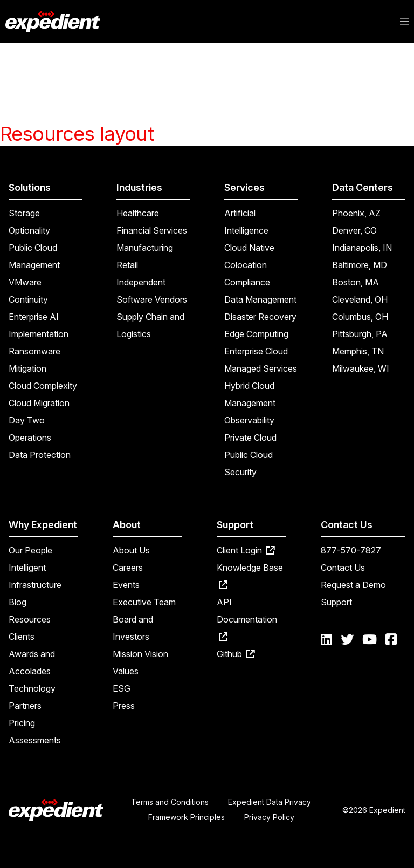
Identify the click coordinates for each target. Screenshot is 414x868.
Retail (127, 265)
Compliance (247, 282)
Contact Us (343, 568)
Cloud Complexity (43, 386)
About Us (131, 550)
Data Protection (40, 455)
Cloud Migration (39, 403)
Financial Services (152, 230)
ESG (122, 688)
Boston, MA (356, 282)
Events (126, 585)
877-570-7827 (351, 550)
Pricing (22, 723)
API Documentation (247, 619)
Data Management (260, 299)
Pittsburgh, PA (360, 334)
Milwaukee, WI (361, 368)
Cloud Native (249, 248)
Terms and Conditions (170, 802)
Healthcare (138, 213)
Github (236, 654)
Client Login (246, 550)
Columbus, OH (360, 317)
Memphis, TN (358, 351)
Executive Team (144, 602)
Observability (249, 420)
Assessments (35, 740)
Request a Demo (353, 585)
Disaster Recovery (260, 317)
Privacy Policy (269, 817)
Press (124, 706)
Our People (30, 550)
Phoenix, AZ (356, 213)
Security (240, 472)
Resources (30, 619)
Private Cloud (250, 438)
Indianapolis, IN (362, 248)
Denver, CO (354, 230)
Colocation (246, 265)
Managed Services (261, 368)
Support (336, 602)
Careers (128, 568)
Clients (22, 637)
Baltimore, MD (360, 265)
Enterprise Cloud (256, 351)
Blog (18, 602)
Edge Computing (256, 334)
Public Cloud (249, 455)
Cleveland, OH (360, 299)
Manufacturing (145, 248)
